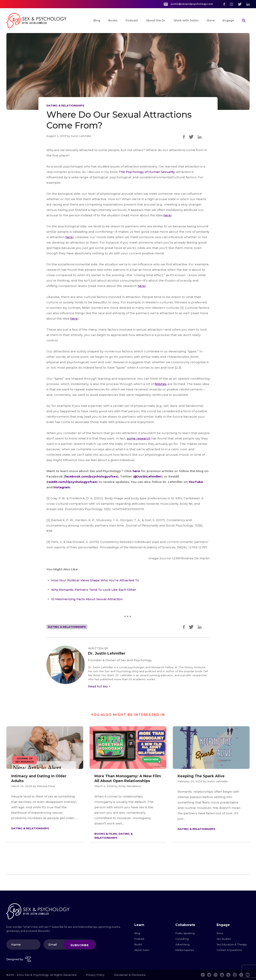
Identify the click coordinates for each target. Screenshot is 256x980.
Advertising (182, 944)
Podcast (132, 20)
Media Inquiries (185, 950)
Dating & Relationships (65, 105)
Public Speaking (185, 933)
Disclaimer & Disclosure (130, 975)
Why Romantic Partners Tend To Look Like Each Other (94, 590)
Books (113, 20)
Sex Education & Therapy (232, 944)
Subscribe (80, 945)
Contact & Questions (229, 950)
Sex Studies (224, 939)
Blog (97, 20)
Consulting (182, 939)
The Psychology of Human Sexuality (147, 172)
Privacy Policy (95, 975)
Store (211, 20)
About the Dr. (156, 20)
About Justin (142, 950)
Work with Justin (186, 20)
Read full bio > (99, 686)
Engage (228, 20)
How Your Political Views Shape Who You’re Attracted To (95, 580)
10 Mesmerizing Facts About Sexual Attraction (87, 599)
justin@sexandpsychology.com (188, 4)
